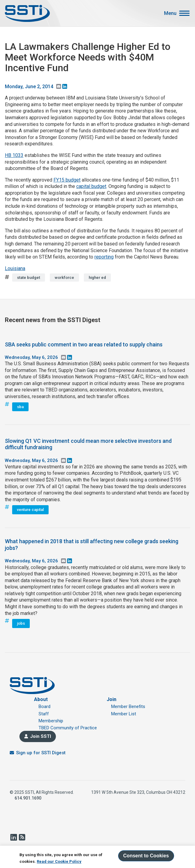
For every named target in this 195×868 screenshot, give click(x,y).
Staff (44, 714)
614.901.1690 (28, 798)
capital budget (91, 186)
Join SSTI (41, 736)
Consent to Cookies (146, 856)
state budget (29, 278)
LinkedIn (13, 837)
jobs (21, 623)
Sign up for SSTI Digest (41, 753)
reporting (104, 257)
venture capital (30, 510)
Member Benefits (128, 707)
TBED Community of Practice (68, 728)
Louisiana (15, 268)
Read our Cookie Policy (59, 861)
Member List (124, 714)
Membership (51, 721)
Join (111, 699)
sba (20, 407)
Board (44, 707)
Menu (170, 13)
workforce (64, 278)
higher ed (97, 278)
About (41, 699)
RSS (22, 837)
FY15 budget (67, 180)
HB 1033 (14, 155)
